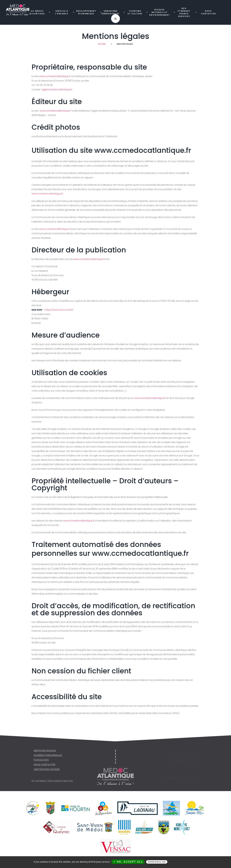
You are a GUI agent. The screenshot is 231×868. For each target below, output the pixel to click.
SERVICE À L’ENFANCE (62, 12)
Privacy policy (184, 862)
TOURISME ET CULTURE (135, 12)
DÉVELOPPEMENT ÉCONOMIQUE (86, 12)
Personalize (157, 862)
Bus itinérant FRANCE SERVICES (184, 12)
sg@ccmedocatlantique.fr (57, 90)
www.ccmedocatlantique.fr (55, 76)
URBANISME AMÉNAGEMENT (111, 12)
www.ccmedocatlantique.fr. (48, 194)
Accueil (102, 44)
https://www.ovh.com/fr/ (59, 310)
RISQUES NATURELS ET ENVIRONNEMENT (160, 12)
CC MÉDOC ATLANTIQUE (37, 12)
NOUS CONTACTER (209, 12)
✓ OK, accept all (128, 862)
